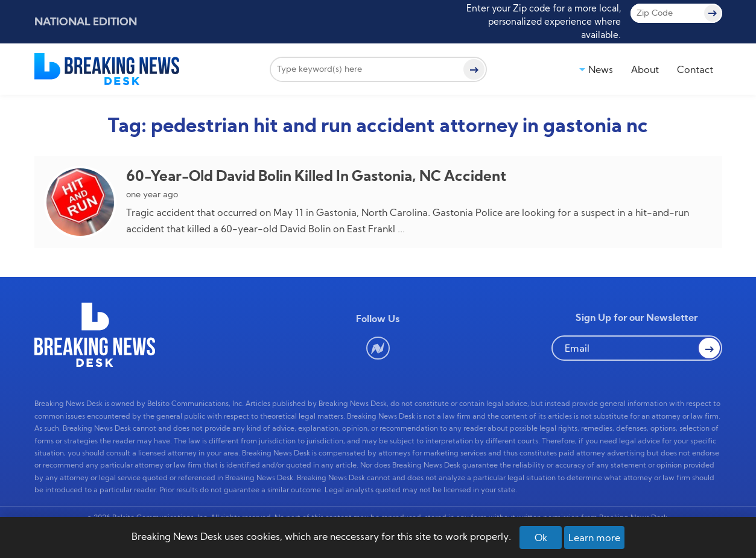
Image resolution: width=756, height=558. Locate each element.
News (601, 69)
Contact (695, 69)
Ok (541, 537)
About (645, 69)
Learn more (594, 537)
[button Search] (709, 348)
